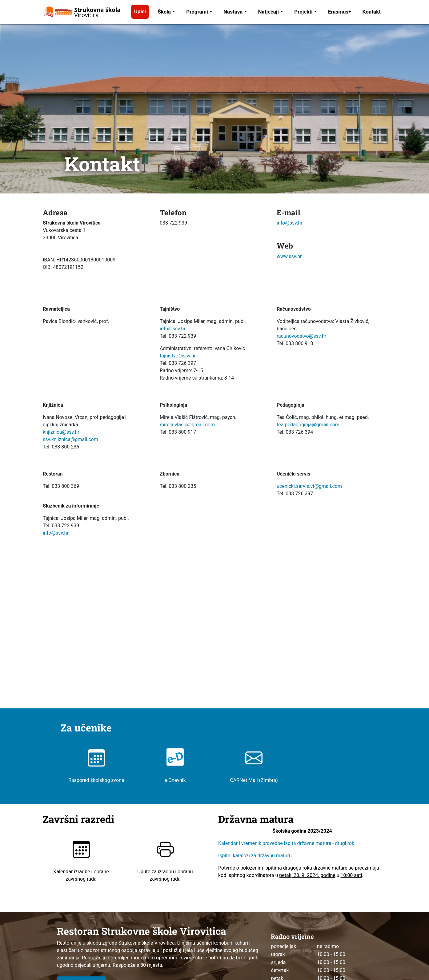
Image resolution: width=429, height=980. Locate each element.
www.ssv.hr (289, 256)
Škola (164, 12)
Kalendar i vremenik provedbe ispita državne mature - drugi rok (287, 843)
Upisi (140, 11)
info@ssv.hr (290, 223)
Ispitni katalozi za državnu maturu (255, 856)
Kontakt (372, 12)
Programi (197, 12)
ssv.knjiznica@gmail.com (70, 439)
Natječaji (269, 12)
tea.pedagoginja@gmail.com (308, 425)
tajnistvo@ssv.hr (178, 356)
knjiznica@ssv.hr (61, 432)
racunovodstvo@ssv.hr (301, 336)
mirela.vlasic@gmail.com (187, 425)
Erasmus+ (340, 12)
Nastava (233, 12)
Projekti (303, 12)
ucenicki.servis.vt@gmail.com (309, 486)
